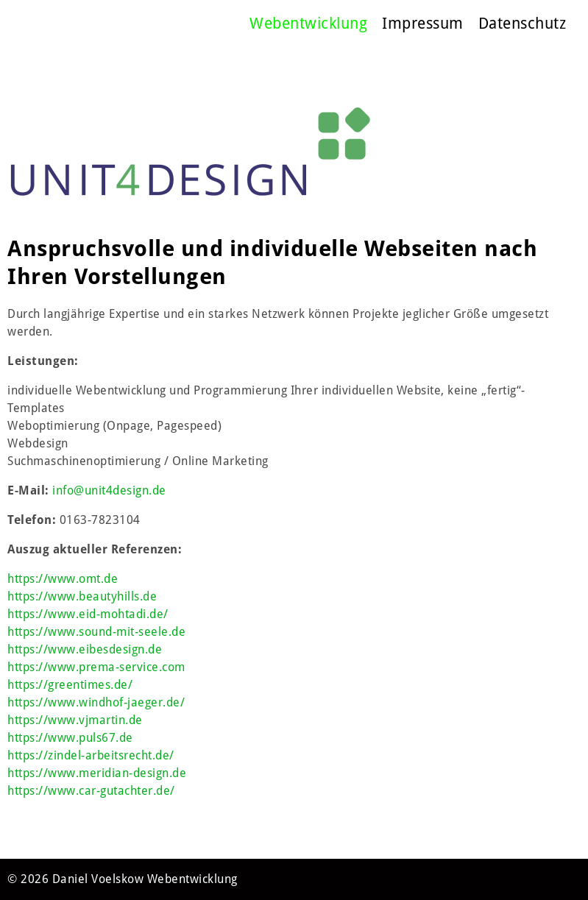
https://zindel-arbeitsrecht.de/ (91, 755)
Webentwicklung (308, 23)
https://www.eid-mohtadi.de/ (88, 614)
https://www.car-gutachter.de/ (91, 791)
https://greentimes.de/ (70, 685)
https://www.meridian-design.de (97, 773)
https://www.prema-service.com (96, 667)
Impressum (423, 23)
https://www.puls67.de (70, 738)
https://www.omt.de (63, 579)
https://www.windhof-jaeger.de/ (96, 702)
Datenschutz (523, 23)
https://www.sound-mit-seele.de (96, 632)
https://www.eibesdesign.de (85, 649)
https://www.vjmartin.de (75, 720)
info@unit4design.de (109, 490)
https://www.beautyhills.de (82, 596)
